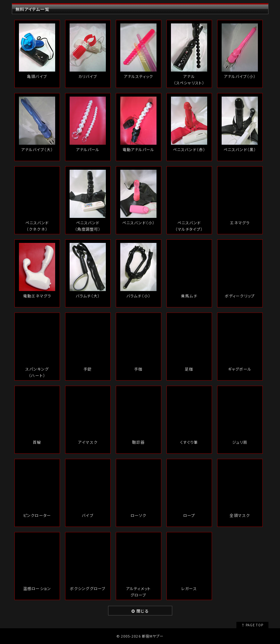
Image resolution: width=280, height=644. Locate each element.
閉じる (140, 611)
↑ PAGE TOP (252, 625)
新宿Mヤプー (153, 636)
